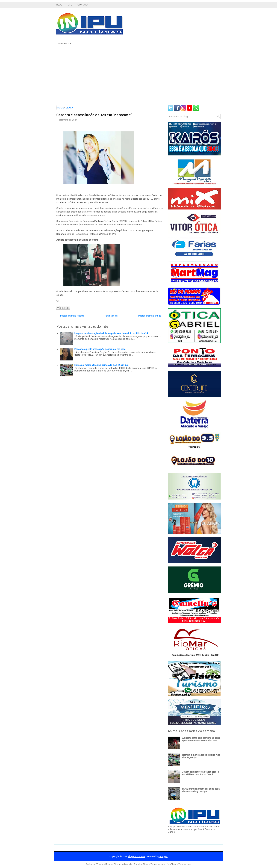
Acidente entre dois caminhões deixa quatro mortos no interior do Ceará (201, 739)
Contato (83, 5)
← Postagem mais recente (71, 316)
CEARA (70, 108)
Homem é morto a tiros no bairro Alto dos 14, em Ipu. (101, 365)
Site (70, 5)
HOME (61, 108)
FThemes (100, 864)
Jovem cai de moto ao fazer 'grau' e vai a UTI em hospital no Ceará (200, 773)
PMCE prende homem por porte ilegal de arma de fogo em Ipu (201, 790)
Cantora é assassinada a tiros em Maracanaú (95, 115)
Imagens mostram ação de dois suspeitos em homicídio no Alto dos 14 (111, 333)
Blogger (164, 856)
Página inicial (65, 44)
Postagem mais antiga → (151, 316)
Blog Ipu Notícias (137, 856)
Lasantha (128, 864)
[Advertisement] (138, 75)
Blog (59, 5)
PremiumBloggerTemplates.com (150, 864)
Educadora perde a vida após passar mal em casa (100, 349)
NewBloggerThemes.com (179, 864)
